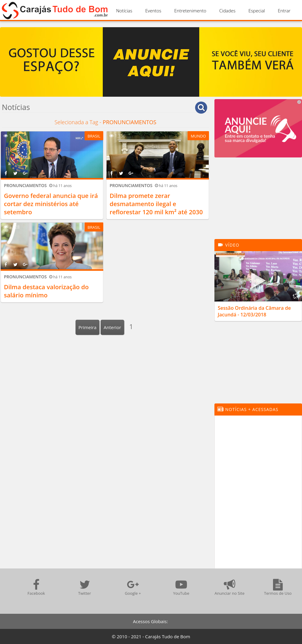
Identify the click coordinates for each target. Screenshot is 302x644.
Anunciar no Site (229, 587)
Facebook (36, 587)
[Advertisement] (258, 201)
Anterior (112, 327)
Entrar (284, 11)
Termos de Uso (278, 587)
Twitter (85, 587)
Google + (133, 587)
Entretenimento (190, 11)
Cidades (227, 11)
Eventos (153, 11)
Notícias (124, 11)
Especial (257, 11)
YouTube (181, 587)
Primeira (88, 327)
